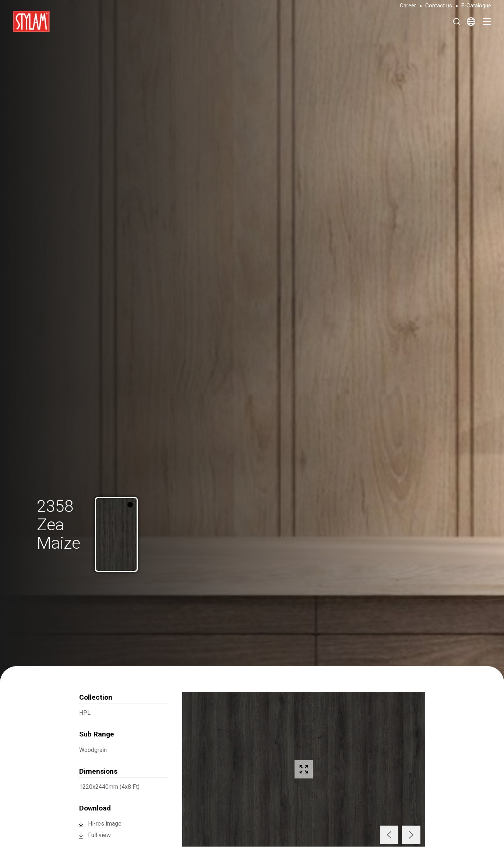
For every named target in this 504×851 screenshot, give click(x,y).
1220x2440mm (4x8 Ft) (109, 787)
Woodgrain (93, 750)
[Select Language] (471, 21)
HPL (85, 713)
